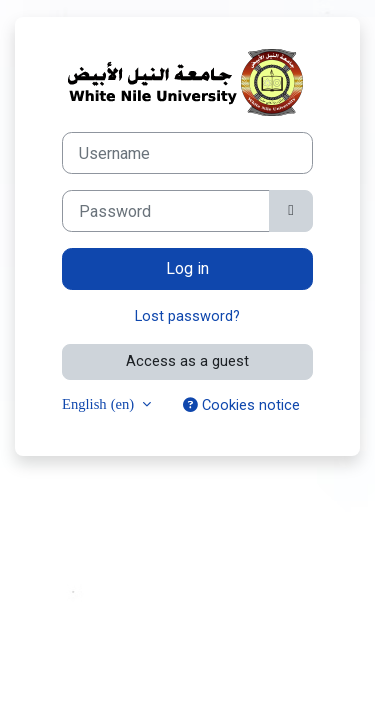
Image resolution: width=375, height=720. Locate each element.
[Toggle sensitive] (291, 211)
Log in (187, 268)
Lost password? (187, 316)
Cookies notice (241, 405)
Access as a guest (187, 361)
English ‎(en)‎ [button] (100, 403)
